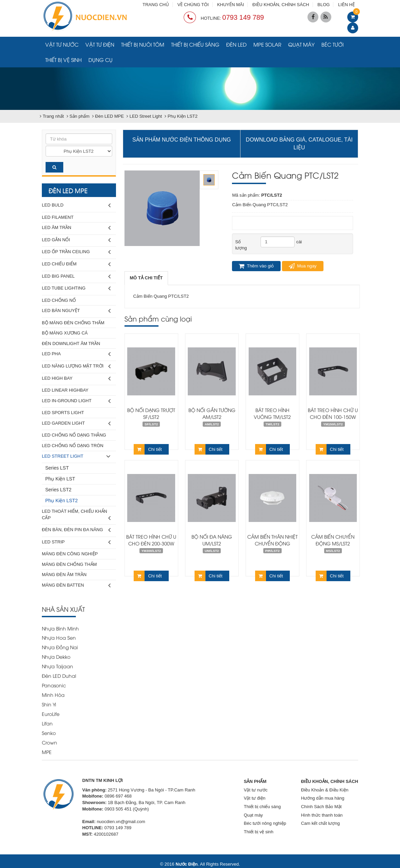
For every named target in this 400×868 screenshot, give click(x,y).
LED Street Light (76, 456)
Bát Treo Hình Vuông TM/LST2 (272, 413)
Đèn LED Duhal (59, 676)
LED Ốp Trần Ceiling (76, 252)
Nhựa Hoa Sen (59, 637)
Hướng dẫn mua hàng (323, 798)
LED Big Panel (76, 276)
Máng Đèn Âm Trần (64, 575)
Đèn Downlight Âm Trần (71, 343)
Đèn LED (236, 44)
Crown (49, 742)
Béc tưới (332, 44)
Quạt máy (301, 44)
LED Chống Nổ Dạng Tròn (73, 446)
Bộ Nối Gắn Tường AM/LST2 (212, 413)
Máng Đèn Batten (76, 585)
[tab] (146, 278)
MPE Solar (267, 44)
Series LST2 (58, 490)
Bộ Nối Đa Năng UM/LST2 (212, 540)
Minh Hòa (53, 695)
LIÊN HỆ (346, 5)
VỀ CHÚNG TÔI (193, 5)
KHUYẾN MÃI (230, 5)
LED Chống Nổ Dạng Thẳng (74, 435)
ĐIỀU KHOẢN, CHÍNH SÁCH (281, 5)
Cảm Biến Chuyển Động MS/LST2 (333, 540)
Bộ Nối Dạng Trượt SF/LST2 (151, 413)
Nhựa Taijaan (57, 666)
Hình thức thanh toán (322, 815)
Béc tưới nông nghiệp (265, 823)
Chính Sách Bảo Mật (321, 807)
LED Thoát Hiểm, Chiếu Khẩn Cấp (76, 516)
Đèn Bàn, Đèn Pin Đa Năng (76, 530)
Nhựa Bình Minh (60, 628)
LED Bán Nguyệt (76, 311)
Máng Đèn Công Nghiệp (70, 554)
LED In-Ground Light (76, 401)
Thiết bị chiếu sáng (195, 44)
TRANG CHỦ (156, 5)
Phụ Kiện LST (60, 479)
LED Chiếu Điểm (76, 264)
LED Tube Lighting (76, 288)
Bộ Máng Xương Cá (65, 333)
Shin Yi (49, 704)
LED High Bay (76, 379)
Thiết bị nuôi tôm (143, 44)
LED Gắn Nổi (76, 240)
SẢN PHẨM (255, 781)
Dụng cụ (101, 60)
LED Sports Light (63, 413)
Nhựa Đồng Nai (60, 647)
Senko (49, 733)
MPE (47, 752)
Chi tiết (148, 449)
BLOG (323, 5)
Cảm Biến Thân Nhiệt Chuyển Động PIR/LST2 (272, 543)
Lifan (47, 723)
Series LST (57, 468)
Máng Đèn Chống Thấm (69, 564)
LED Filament (58, 217)
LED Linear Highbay (65, 390)
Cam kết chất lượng (320, 823)
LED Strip (76, 542)
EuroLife (51, 714)
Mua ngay (303, 266)
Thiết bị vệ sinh (63, 60)
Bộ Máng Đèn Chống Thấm (73, 323)
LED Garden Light (76, 423)
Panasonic (54, 685)
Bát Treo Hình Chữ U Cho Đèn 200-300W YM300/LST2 (151, 543)
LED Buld (76, 205)
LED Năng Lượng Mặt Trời (76, 366)
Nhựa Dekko (56, 657)
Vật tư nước (62, 44)
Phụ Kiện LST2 (62, 501)
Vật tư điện (100, 44)
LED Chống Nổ (59, 300)
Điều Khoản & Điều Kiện (325, 790)
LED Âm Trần (76, 228)
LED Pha (76, 354)
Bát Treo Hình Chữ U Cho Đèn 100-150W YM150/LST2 (333, 417)
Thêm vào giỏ (256, 266)
